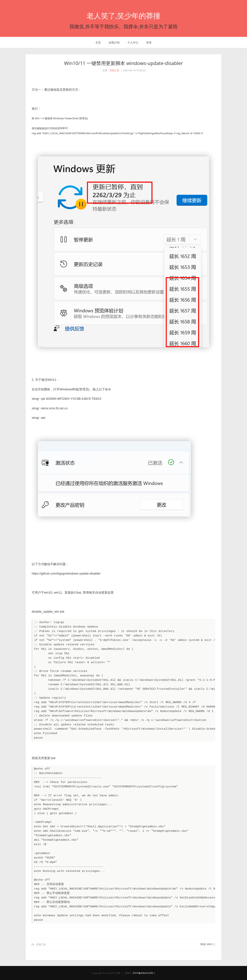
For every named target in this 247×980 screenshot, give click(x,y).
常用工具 (114, 70)
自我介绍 (114, 42)
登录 (149, 42)
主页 (98, 42)
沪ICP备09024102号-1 (144, 973)
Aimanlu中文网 (113, 973)
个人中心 (133, 42)
